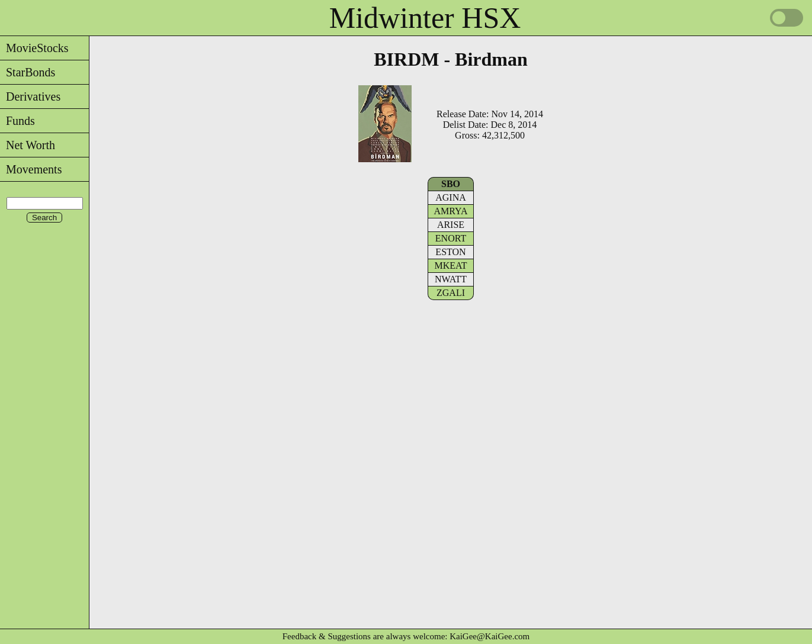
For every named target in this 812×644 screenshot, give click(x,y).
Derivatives (30, 96)
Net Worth (28, 145)
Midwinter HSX (425, 18)
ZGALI (451, 293)
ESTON (450, 252)
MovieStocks (34, 48)
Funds (17, 121)
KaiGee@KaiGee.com (490, 636)
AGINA (451, 197)
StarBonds (28, 72)
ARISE (451, 225)
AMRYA (451, 211)
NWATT (451, 279)
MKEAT (450, 265)
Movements (31, 169)
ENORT (451, 238)
